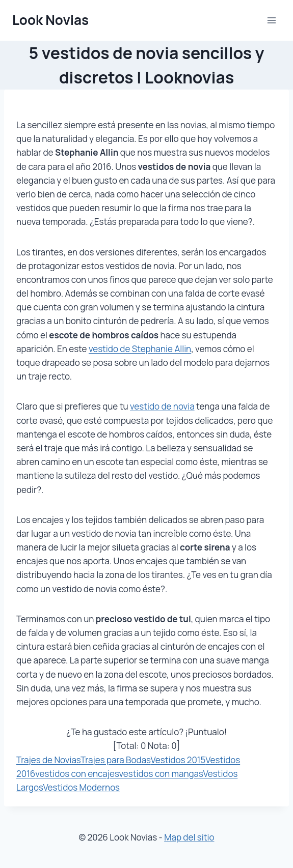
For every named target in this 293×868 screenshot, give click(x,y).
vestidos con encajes (77, 774)
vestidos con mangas (161, 774)
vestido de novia (162, 406)
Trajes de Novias (48, 760)
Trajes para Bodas (116, 760)
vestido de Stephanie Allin (140, 349)
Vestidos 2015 (178, 760)
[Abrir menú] (271, 20)
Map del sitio (189, 837)
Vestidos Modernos (81, 787)
